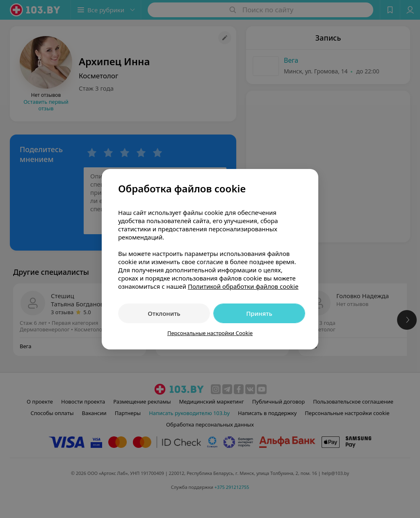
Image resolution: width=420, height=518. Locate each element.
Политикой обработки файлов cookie (243, 286)
